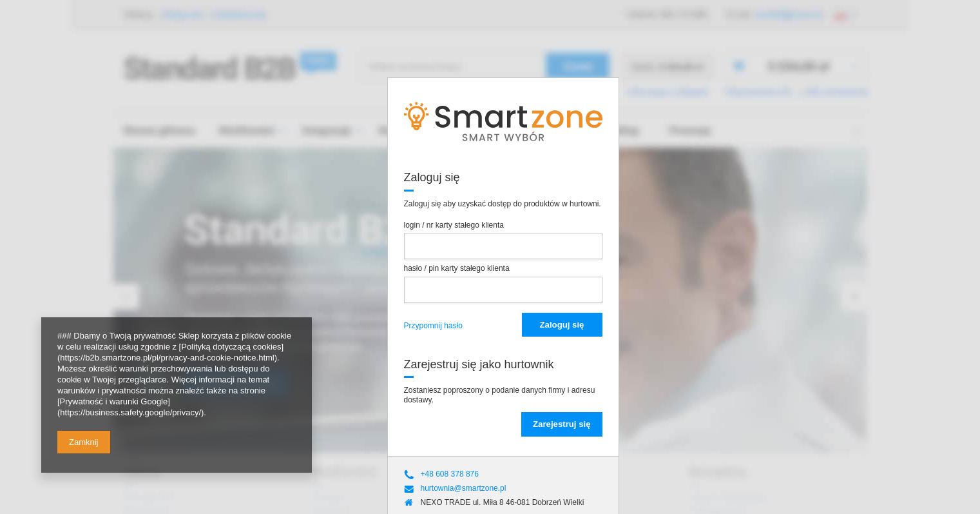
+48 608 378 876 (450, 474)
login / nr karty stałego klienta (454, 225)
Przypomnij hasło (433, 326)
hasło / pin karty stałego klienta (457, 268)
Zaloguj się (562, 325)
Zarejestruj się (562, 424)
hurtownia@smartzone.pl (464, 488)
